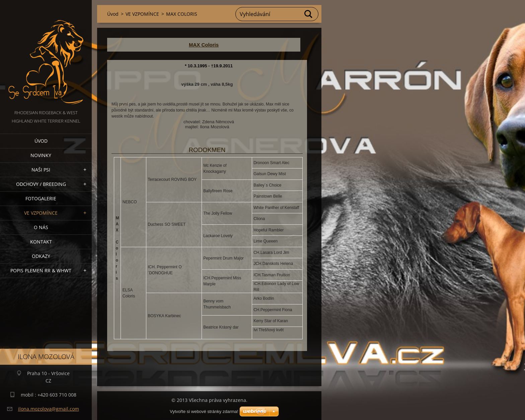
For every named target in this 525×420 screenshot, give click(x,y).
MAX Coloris (204, 45)
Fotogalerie (41, 198)
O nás (41, 227)
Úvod (41, 141)
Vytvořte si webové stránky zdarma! (204, 411)
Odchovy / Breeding (41, 184)
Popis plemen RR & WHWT (41, 270)
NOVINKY (41, 155)
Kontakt (41, 242)
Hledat (309, 14)
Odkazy (41, 256)
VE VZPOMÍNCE (41, 213)
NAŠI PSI (41, 170)
